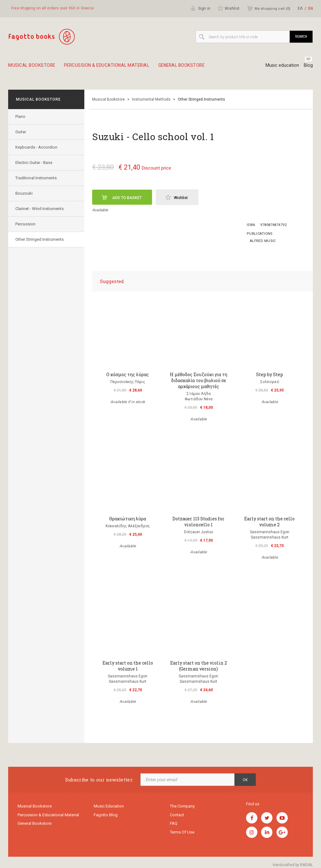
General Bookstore (195, 68)
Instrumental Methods (151, 99)
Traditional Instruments (37, 178)
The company (182, 806)
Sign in (200, 8)
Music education (281, 65)
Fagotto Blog (106, 815)
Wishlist (229, 8)
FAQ (174, 825)
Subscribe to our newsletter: (99, 780)
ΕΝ (310, 8)
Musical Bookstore (33, 68)
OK (245, 780)
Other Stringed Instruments (40, 239)
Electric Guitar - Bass (34, 163)
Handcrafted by (293, 865)
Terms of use (182, 834)
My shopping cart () (268, 8)
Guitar (21, 132)
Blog (308, 65)
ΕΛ (300, 8)
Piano (21, 116)
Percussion (26, 224)
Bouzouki (25, 193)
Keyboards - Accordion (37, 147)
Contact (177, 815)
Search (301, 37)
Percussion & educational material (114, 68)
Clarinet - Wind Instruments (40, 209)
